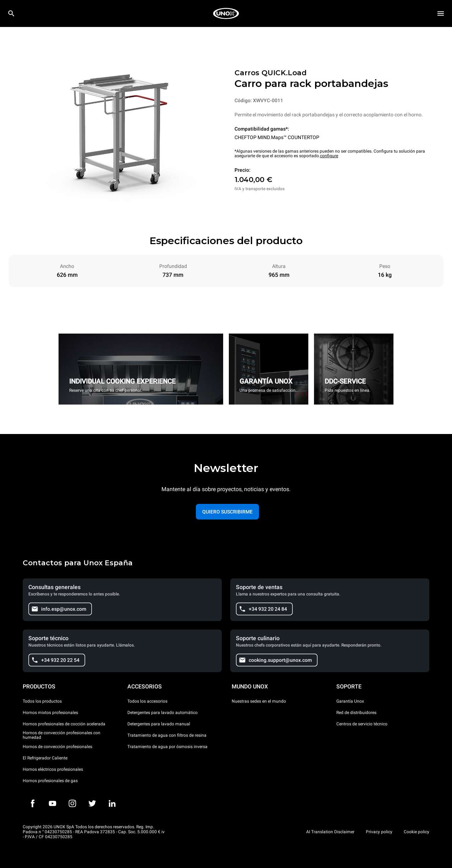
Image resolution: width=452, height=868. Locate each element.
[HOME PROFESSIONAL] (226, 13)
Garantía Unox (350, 701)
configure (329, 156)
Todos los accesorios (147, 701)
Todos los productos (42, 701)
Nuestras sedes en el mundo (259, 701)
